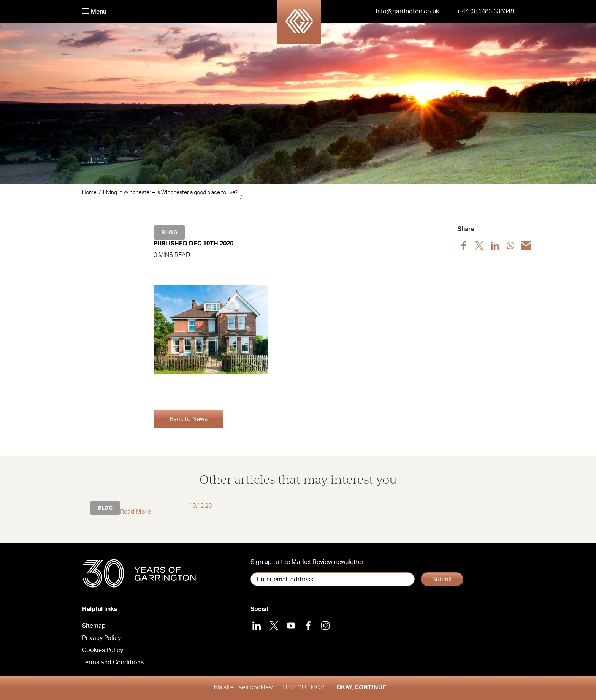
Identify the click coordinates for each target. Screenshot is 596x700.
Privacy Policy (101, 638)
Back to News (189, 419)
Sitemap (94, 626)
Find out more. (306, 687)
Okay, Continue (361, 687)
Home (89, 193)
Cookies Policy (103, 650)
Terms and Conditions (113, 662)
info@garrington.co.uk (407, 11)
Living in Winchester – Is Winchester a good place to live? (170, 193)
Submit (442, 580)
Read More (136, 512)
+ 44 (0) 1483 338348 (485, 11)
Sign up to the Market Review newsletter (307, 562)
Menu (94, 12)
